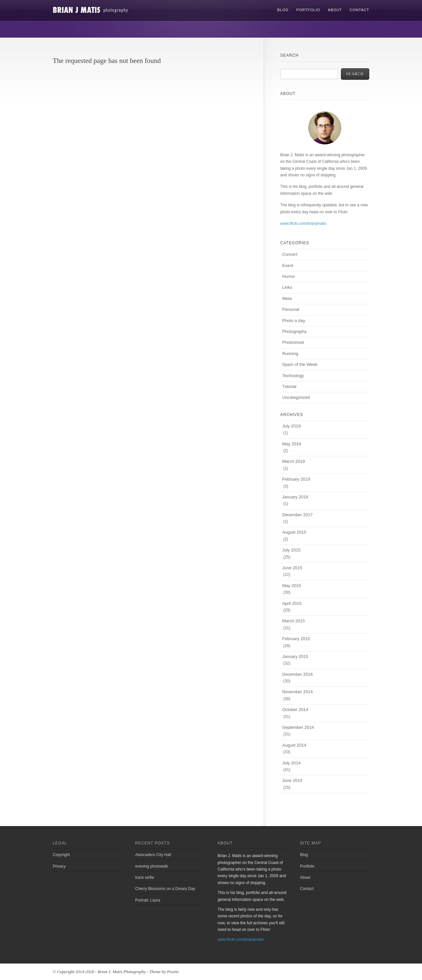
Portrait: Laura (148, 900)
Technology (293, 376)
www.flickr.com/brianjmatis (303, 223)
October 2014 (295, 710)
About (335, 10)
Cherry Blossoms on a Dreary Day (165, 889)
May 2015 (292, 586)
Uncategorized (296, 397)
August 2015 (294, 532)
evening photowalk (151, 866)
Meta (287, 298)
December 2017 (298, 515)
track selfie (145, 877)
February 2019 (296, 479)
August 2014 (294, 745)
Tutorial (289, 386)
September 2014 (298, 727)
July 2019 (291, 426)
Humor (289, 276)
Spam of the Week (300, 364)
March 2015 (294, 621)
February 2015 (296, 639)
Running (290, 354)
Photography (294, 331)
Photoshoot (293, 342)
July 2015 (291, 550)
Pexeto (173, 972)
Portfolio (308, 10)
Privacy (59, 866)
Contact (360, 10)
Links (287, 287)
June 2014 (292, 780)
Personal (291, 309)
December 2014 (298, 674)
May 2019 (292, 444)
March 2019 (294, 461)
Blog (283, 10)
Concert (290, 254)
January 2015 (295, 656)
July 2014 (291, 763)
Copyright (61, 855)
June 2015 (292, 568)
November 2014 (298, 692)
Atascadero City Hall (153, 855)
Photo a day (294, 321)
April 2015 (292, 603)
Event (288, 266)
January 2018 (295, 497)
